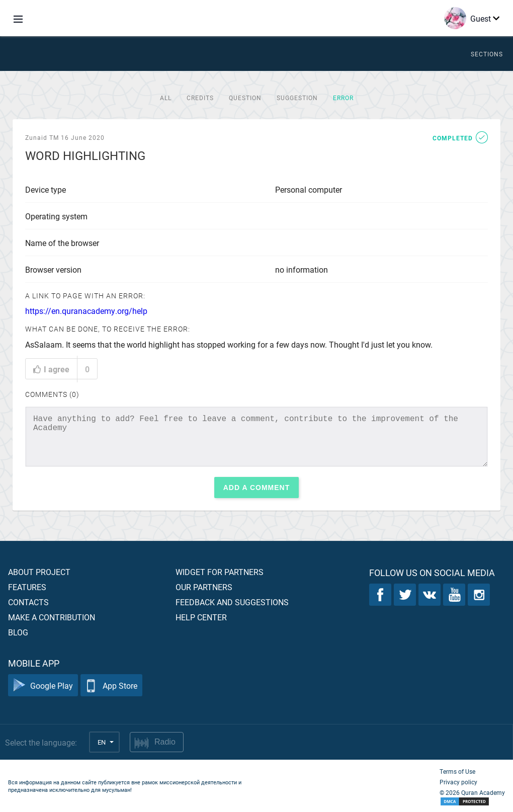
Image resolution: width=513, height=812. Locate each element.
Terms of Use (457, 771)
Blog (18, 632)
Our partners (204, 587)
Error (343, 98)
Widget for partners (220, 572)
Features (27, 587)
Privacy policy (458, 782)
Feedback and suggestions (232, 602)
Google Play (43, 685)
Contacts (28, 602)
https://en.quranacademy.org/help (86, 311)
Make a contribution (52, 617)
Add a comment (257, 488)
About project (39, 572)
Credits (200, 98)
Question (245, 98)
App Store (111, 685)
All (166, 98)
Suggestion (297, 98)
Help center (201, 617)
